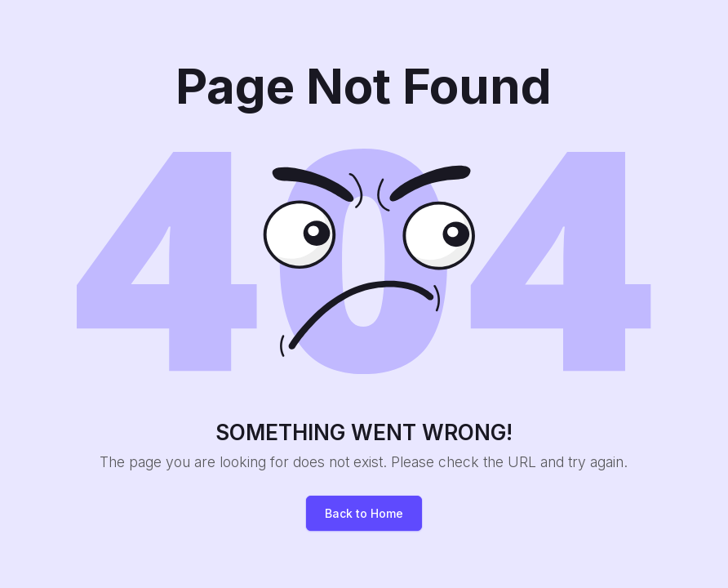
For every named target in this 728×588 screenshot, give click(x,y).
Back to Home (364, 513)
